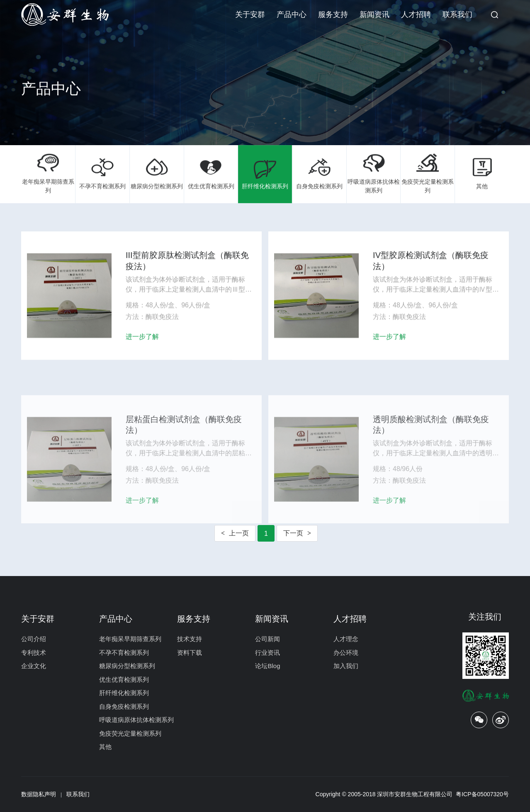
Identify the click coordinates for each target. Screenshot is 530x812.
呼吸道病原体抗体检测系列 (373, 173)
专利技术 (34, 653)
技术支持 (190, 639)
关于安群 (250, 15)
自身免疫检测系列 (319, 174)
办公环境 (346, 653)
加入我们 (346, 666)
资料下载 (190, 653)
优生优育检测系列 (211, 174)
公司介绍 (34, 639)
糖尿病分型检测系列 (157, 174)
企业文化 (34, 666)
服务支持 (333, 15)
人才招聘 (416, 15)
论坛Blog (267, 666)
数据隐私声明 (39, 794)
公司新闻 (267, 639)
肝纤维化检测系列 (265, 174)
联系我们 (457, 15)
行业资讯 (267, 653)
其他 (482, 174)
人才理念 (346, 639)
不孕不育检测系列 (103, 174)
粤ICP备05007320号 (482, 794)
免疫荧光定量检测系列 (428, 173)
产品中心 (292, 15)
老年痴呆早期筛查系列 (48, 173)
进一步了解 (142, 341)
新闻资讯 (374, 15)
